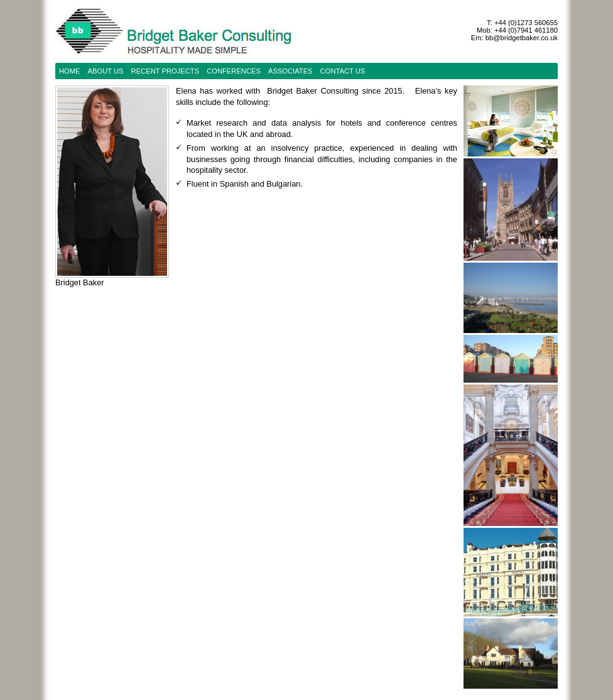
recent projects (165, 71)
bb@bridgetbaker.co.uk (522, 38)
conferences (234, 71)
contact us (343, 71)
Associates (290, 71)
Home (70, 71)
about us (106, 71)
